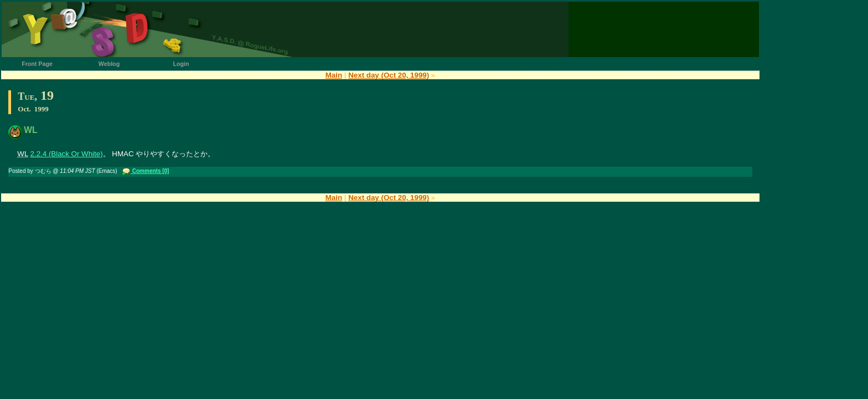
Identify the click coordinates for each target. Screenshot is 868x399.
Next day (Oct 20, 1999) (389, 75)
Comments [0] (150, 171)
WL (30, 130)
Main (334, 75)
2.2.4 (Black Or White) (67, 154)
